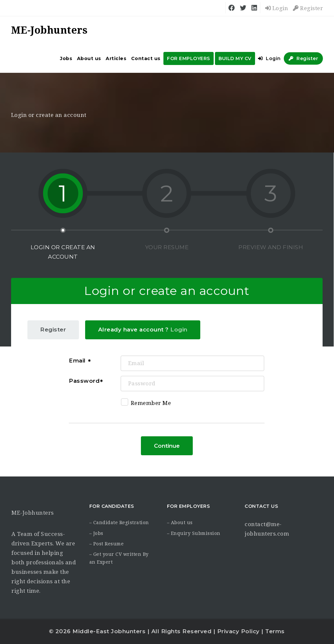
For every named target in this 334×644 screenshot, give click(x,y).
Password (84, 381)
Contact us (146, 58)
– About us (180, 523)
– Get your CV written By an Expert (119, 558)
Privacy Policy (238, 631)
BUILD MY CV (235, 58)
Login (277, 8)
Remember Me (146, 404)
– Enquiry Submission (194, 533)
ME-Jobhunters (33, 513)
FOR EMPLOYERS (189, 58)
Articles (116, 58)
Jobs (66, 58)
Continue (167, 446)
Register (308, 8)
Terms (275, 631)
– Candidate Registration (119, 523)
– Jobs (96, 533)
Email (78, 361)
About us (89, 58)
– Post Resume (107, 544)
